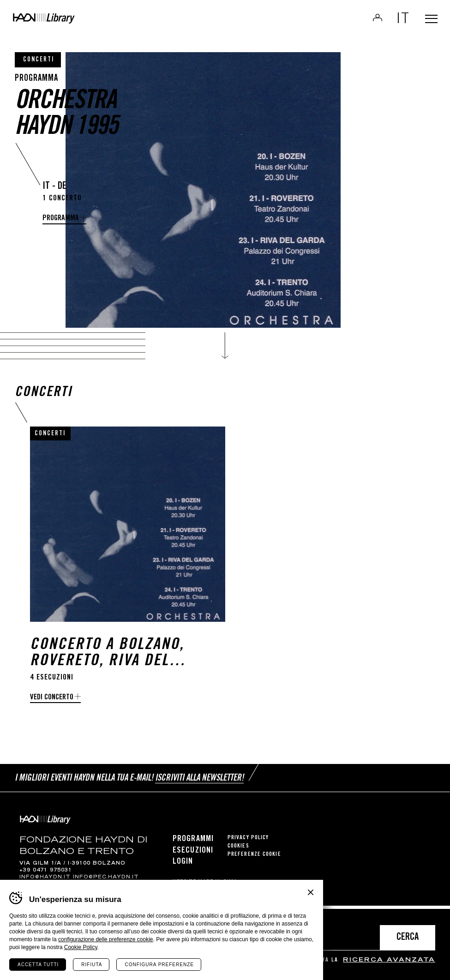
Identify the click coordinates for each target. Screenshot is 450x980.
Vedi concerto (52, 706)
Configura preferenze (159, 965)
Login (371, 20)
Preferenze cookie (254, 858)
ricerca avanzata (389, 960)
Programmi (193, 843)
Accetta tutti (38, 965)
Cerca (408, 938)
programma (61, 219)
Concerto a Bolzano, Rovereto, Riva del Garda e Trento (107, 662)
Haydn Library (74, 21)
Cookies (238, 850)
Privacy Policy (248, 842)
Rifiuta (92, 965)
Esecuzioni (193, 854)
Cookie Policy (81, 947)
